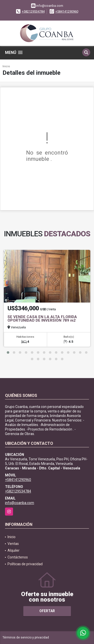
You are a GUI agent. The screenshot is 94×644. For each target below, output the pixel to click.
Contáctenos (18, 557)
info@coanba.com (20, 503)
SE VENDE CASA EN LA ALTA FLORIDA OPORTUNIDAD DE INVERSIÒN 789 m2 (42, 319)
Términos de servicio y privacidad (26, 637)
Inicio (6, 66)
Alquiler (14, 550)
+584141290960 (67, 11)
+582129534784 (33, 11)
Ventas (13, 544)
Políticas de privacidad (25, 564)
